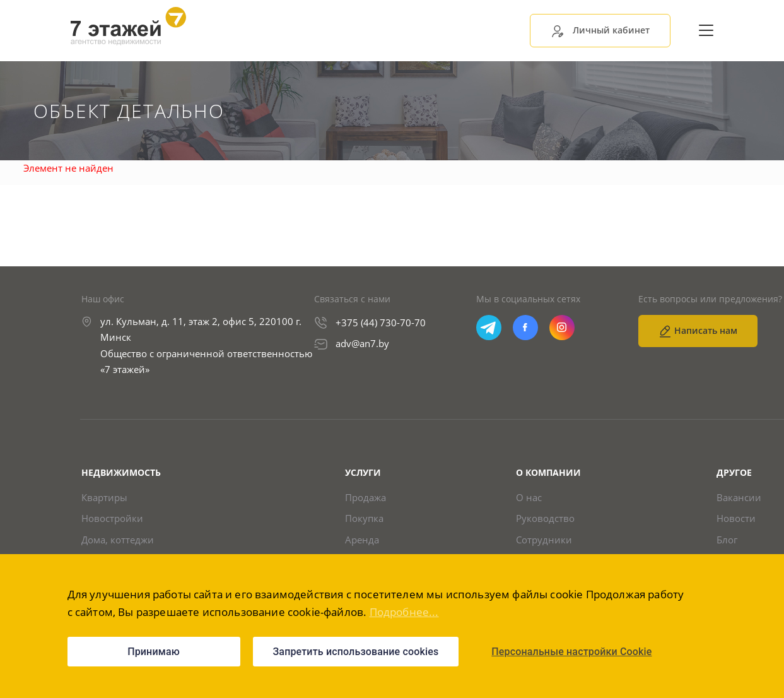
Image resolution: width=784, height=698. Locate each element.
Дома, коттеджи (118, 540)
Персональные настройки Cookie (571, 652)
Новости (736, 518)
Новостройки (112, 518)
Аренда (362, 540)
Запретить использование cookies (356, 652)
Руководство (545, 518)
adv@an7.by (362, 343)
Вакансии (739, 498)
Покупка (364, 518)
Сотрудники (544, 540)
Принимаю (154, 652)
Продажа (366, 498)
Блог (727, 540)
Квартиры (104, 498)
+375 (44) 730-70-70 (381, 322)
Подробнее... (404, 612)
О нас (529, 498)
